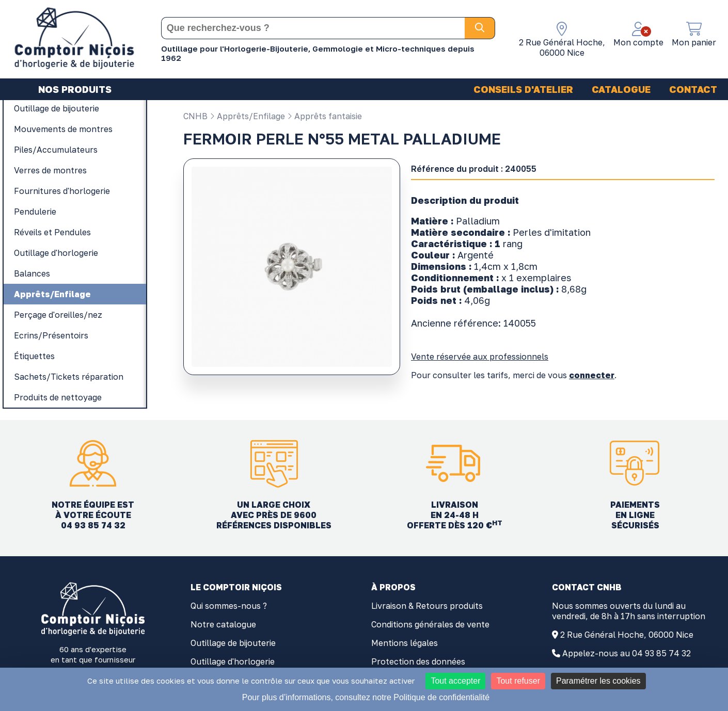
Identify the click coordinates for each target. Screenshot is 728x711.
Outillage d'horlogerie (233, 661)
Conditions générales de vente (430, 624)
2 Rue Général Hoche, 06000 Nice (627, 635)
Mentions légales (405, 643)
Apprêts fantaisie (325, 116)
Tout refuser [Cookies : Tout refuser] (518, 681)
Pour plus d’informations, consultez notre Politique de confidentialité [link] (366, 697)
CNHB (195, 116)
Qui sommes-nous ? (229, 606)
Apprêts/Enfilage (247, 116)
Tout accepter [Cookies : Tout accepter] (455, 681)
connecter (592, 375)
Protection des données (418, 661)
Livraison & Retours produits (427, 606)
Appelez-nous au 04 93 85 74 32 (627, 653)
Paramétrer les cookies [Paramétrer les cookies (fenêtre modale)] (598, 681)
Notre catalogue (223, 624)
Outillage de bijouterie (233, 643)
